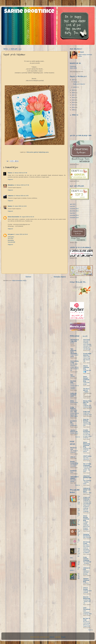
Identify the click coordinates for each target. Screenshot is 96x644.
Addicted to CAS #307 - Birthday (86, 572)
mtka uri (73, 457)
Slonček (79, 541)
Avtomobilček (79, 576)
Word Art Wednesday (87, 598)
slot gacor (11, 234)
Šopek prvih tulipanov (79, 84)
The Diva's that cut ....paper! (86, 390)
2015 (73, 100)
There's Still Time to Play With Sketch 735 (87, 359)
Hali (72, 375)
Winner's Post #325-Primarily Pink (87, 424)
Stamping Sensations (87, 535)
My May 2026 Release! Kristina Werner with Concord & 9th (74, 367)
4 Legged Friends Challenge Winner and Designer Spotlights (86, 526)
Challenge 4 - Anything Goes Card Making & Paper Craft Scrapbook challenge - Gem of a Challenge (87, 506)
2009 (73, 110)
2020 (73, 80)
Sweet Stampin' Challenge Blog (86, 379)
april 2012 (73, 204)
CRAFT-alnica (87, 456)
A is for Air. (86, 583)
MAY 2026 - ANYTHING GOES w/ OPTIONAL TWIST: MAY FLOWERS (87, 549)
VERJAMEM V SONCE (75, 478)
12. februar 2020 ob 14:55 (21, 196)
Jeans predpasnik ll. (74, 425)
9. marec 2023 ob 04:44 (21, 234)
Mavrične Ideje (73, 382)
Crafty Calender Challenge (86, 559)
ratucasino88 (11, 242)
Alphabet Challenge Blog (86, 580)
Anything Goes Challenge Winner (87, 450)
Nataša (10, 206)
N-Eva (72, 401)
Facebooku (73, 66)
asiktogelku (11, 237)
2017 (73, 95)
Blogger (63, 637)
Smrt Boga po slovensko (74, 465)
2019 (73, 90)
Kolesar (72, 343)
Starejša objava (60, 277)
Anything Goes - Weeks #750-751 (87, 602)
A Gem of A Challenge (87, 498)
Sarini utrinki (73, 68)
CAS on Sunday (86, 589)
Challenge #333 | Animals (87, 592)
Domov (28, 277)
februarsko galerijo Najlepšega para (38, 152)
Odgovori (10, 179)
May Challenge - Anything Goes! (87, 482)
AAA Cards (87, 340)
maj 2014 (73, 213)
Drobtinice (73, 471)
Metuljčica (11, 185)
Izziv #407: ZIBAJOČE (86, 458)
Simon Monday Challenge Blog (86, 518)
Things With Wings (86, 383)
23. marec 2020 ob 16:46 (19, 206)
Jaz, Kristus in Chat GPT (74, 451)
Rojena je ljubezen (79, 513)
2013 (73, 105)
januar (75, 87)
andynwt (52, 637)
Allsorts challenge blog (86, 367)
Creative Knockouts (86, 431)
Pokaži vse (78, 437)
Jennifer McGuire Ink (74, 431)
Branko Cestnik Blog (74, 462)
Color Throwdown (87, 609)
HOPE (72, 396)
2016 (73, 98)
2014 (73, 102)
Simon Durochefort (14, 217)
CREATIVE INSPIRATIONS (87, 478)
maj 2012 (73, 206)
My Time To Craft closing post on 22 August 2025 (87, 624)
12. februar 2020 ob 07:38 (22, 185)
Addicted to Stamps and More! (87, 490)
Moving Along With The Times (87, 402)
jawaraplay (11, 240)
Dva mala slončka (73, 481)
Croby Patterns (73, 408)
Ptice (72, 472)
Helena (10, 173)
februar (76, 82)
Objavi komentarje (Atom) (19, 281)
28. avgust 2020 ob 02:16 (27, 217)
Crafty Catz (87, 412)
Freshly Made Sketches (87, 354)
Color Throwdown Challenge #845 (87, 612)
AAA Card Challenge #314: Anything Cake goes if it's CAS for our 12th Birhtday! (87, 345)
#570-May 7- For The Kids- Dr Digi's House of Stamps (87, 435)
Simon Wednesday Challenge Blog (87, 445)
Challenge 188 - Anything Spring (87, 406)
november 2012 (74, 209)
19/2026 (73, 376)
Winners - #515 (87, 493)
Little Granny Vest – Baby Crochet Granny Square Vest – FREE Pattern (75, 413)
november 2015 (74, 218)
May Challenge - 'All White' (87, 563)
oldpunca (11, 196)
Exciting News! (74, 433)
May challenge (87, 537)
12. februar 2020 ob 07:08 (20, 173)
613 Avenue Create (87, 543)
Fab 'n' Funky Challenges (87, 465)
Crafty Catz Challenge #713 (87, 414)
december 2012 (74, 211)
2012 (73, 107)
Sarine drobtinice (29, 12)
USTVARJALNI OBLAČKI (75, 341)
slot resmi (11, 239)
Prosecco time (74, 402)
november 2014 (74, 215)
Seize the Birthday (86, 420)
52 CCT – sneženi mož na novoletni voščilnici (75, 386)
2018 (73, 93)
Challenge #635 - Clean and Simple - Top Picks (87, 469)
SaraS (82, 52)
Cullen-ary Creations (73, 394)
